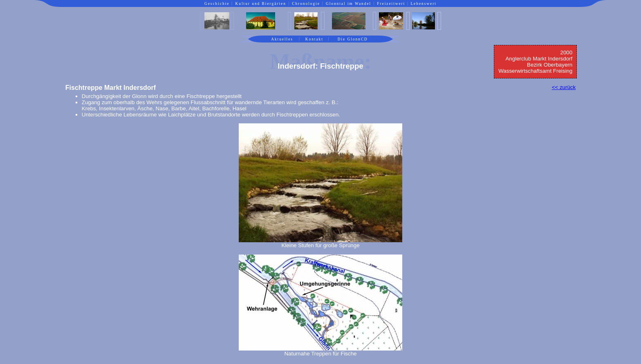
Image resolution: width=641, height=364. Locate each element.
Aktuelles (282, 39)
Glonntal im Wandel (349, 4)
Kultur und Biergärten (261, 4)
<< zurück (564, 87)
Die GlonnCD (353, 39)
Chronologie (306, 4)
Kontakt (314, 39)
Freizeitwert (391, 4)
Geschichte (217, 4)
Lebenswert (424, 4)
